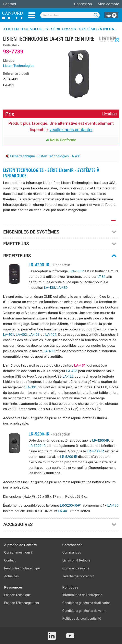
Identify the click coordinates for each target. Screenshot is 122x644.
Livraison (109, 114)
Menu (32, 15)
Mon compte (108, 4)
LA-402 (21, 334)
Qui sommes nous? (18, 552)
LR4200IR (76, 271)
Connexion (83, 4)
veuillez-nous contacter (71, 130)
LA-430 (49, 351)
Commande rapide (76, 568)
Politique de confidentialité (82, 618)
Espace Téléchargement (22, 603)
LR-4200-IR (39, 265)
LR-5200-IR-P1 (71, 505)
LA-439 (62, 288)
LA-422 (68, 376)
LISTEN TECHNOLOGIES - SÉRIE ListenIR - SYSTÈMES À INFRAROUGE (51, 173)
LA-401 (9, 334)
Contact (10, 4)
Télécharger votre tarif (78, 576)
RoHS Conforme (61, 140)
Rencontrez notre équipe (22, 568)
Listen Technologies (19, 66)
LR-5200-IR (39, 434)
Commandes (72, 552)
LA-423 (72, 371)
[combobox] (70, 15)
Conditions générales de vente (84, 611)
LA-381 (31, 387)
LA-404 (51, 334)
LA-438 (50, 288)
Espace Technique (17, 595)
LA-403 (34, 334)
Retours (85, 560)
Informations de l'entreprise (82, 595)
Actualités (12, 576)
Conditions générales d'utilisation (87, 603)
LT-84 (101, 277)
